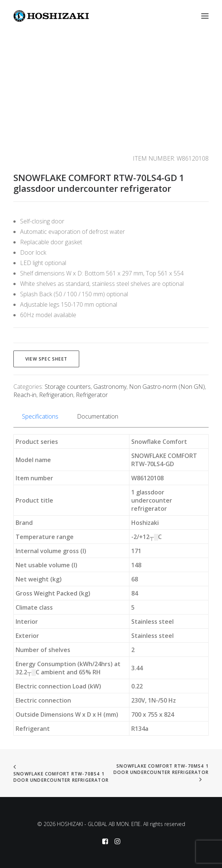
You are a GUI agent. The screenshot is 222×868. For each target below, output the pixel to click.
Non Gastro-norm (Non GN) (167, 387)
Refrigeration (56, 395)
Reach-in (25, 395)
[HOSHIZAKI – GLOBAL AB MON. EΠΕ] (51, 16)
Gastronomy (110, 387)
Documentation (98, 416)
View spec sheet (46, 359)
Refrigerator (92, 395)
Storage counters (68, 387)
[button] (205, 16)
